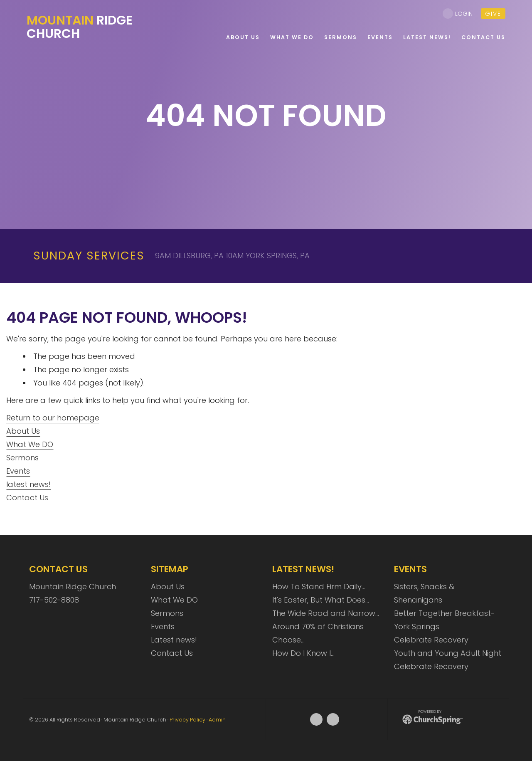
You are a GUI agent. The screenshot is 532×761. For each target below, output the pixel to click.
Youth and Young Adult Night (448, 653)
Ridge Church (80, 27)
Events (18, 471)
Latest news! (174, 640)
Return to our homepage (53, 418)
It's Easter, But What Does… (321, 600)
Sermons (22, 458)
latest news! (28, 484)
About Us (23, 431)
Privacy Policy (187, 720)
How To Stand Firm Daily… (319, 587)
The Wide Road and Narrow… (326, 613)
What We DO (30, 444)
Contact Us (27, 498)
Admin (217, 720)
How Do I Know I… (303, 653)
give (493, 14)
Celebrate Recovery (431, 640)
